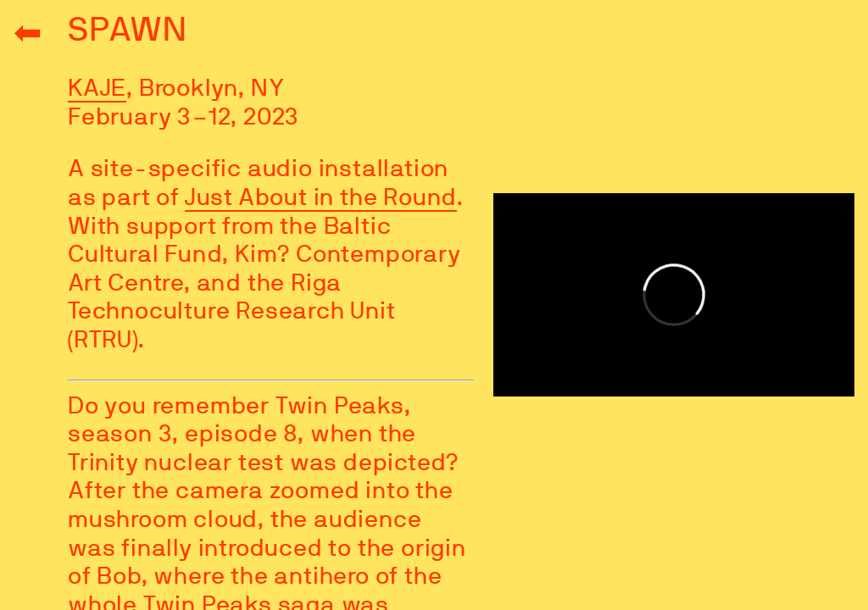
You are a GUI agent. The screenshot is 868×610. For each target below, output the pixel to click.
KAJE (97, 89)
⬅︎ (28, 34)
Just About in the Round (321, 198)
